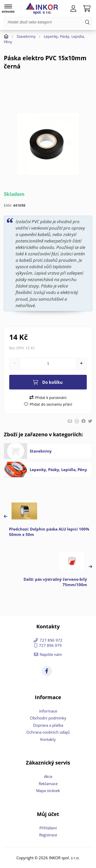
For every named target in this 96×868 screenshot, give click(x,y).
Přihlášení (48, 828)
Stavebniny (26, 36)
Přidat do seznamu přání (51, 404)
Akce (48, 776)
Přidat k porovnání (51, 398)
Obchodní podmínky (48, 718)
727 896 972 (51, 640)
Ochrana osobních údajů (48, 732)
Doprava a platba (48, 725)
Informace (48, 711)
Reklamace (48, 784)
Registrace (48, 835)
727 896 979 (50, 645)
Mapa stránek (48, 791)
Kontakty (48, 739)
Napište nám (51, 654)
